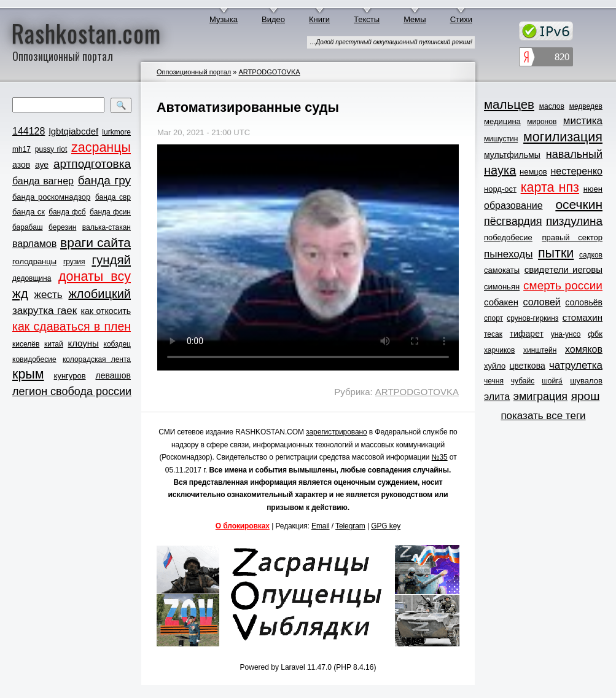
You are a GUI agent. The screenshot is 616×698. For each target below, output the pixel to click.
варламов (34, 244)
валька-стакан (107, 227)
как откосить (106, 311)
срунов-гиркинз (532, 318)
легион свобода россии (72, 391)
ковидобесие (34, 359)
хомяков (584, 349)
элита (497, 397)
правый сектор (572, 237)
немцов (533, 172)
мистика (583, 121)
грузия (74, 262)
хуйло (495, 366)
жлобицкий (99, 294)
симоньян (502, 287)
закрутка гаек (45, 311)
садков (591, 255)
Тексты (367, 19)
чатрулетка (576, 365)
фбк (595, 334)
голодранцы (34, 261)
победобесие (508, 237)
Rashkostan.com (86, 33)
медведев (586, 106)
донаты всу (95, 276)
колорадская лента (97, 359)
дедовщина (32, 278)
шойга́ (552, 381)
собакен (501, 302)
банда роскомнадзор (51, 197)
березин (62, 227)
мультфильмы (512, 155)
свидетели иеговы (563, 269)
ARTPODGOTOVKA (269, 72)
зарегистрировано (337, 432)
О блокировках (243, 526)
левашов (113, 375)
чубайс (523, 381)
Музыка (224, 19)
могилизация (563, 137)
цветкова (528, 366)
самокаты (502, 270)
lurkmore (116, 132)
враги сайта (96, 242)
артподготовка (92, 164)
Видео (273, 19)
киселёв (26, 344)
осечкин (579, 204)
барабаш (28, 227)
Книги (319, 19)
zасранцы (101, 147)
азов (21, 165)
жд (20, 293)
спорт (493, 318)
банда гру (104, 180)
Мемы (415, 19)
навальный (574, 154)
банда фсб (67, 212)
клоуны (83, 343)
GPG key (386, 526)
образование (513, 206)
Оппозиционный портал (194, 72)
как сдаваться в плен (72, 326)
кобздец (117, 344)
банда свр (113, 197)
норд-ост (500, 189)
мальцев (509, 104)
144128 (29, 131)
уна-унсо (566, 334)
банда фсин (110, 212)
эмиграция (540, 396)
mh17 (21, 149)
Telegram (350, 526)
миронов (542, 122)
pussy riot (51, 149)
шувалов (586, 381)
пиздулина (574, 221)
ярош (586, 396)
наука (500, 170)
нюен (593, 189)
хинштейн (540, 350)
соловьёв (584, 302)
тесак (493, 334)
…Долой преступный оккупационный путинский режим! (391, 42)
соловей (541, 302)
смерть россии (563, 285)
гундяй (111, 260)
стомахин (583, 317)
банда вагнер (43, 181)
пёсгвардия (513, 221)
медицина (502, 121)
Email (321, 526)
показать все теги (543, 416)
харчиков (499, 350)
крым (28, 374)
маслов (552, 106)
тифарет (527, 334)
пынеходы (508, 254)
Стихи (461, 19)
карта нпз (550, 187)
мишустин (501, 139)
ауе (42, 165)
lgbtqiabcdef (73, 131)
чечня (494, 381)
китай (54, 344)
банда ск (29, 212)
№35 (440, 457)
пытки (556, 253)
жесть (49, 295)
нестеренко (577, 171)
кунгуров (70, 376)
